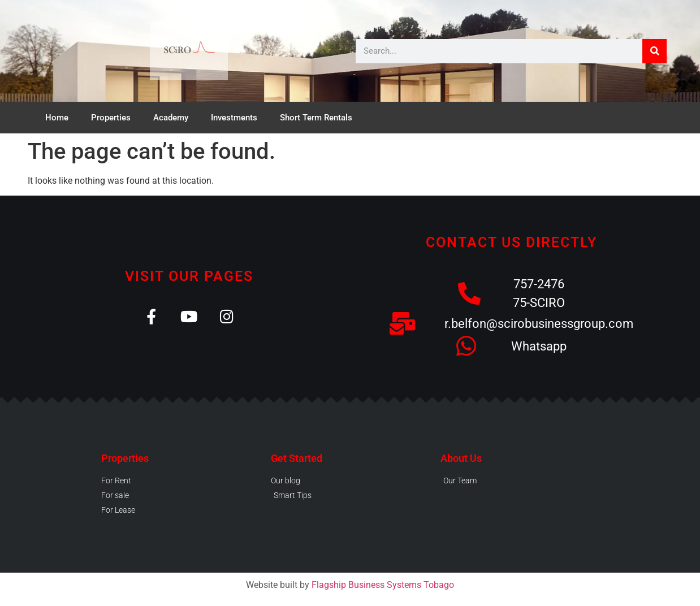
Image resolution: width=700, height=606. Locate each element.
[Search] (654, 51)
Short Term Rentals (316, 118)
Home (57, 118)
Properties (111, 118)
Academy (171, 118)
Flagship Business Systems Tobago (383, 585)
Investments (234, 118)
